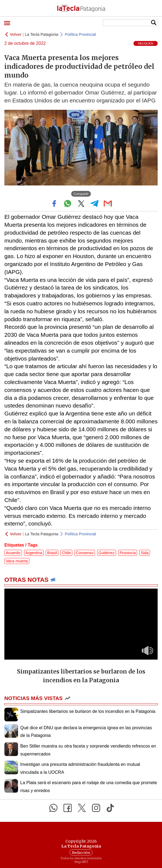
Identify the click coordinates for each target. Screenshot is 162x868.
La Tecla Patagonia (42, 34)
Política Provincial (80, 34)
